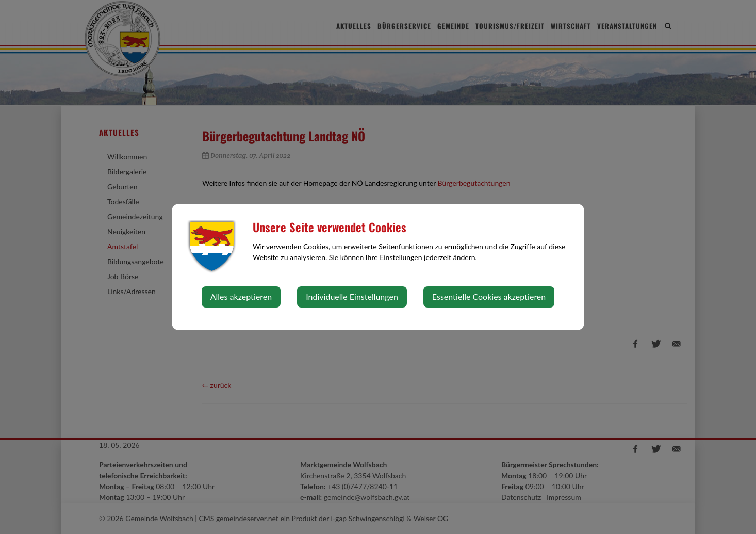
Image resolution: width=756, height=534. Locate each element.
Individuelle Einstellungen (352, 296)
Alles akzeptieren (241, 296)
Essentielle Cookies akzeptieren (489, 296)
